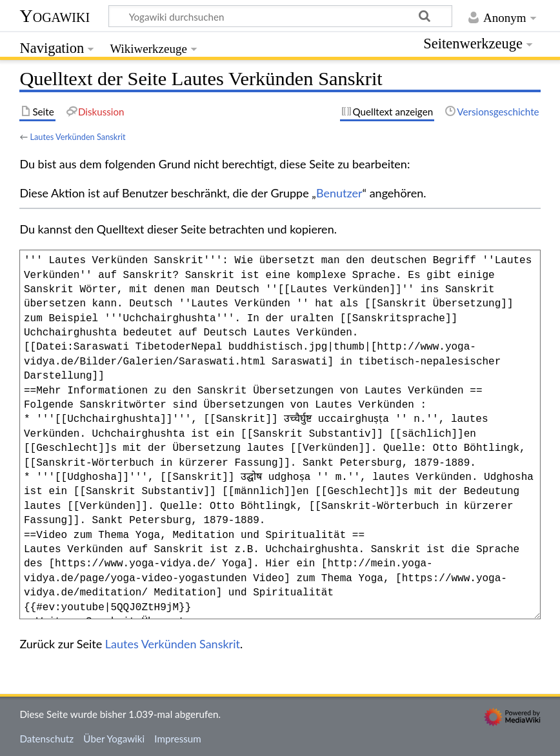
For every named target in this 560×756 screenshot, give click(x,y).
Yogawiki (55, 16)
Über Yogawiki (114, 739)
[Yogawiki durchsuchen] (280, 16)
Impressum (178, 739)
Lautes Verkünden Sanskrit (77, 137)
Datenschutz (46, 739)
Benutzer (339, 193)
